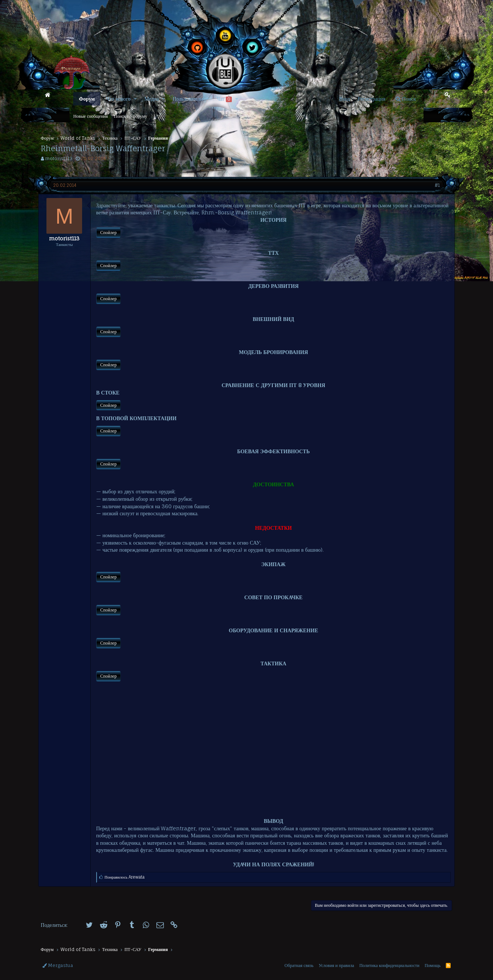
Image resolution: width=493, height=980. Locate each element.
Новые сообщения (90, 116)
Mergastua (58, 965)
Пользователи (188, 99)
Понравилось (127, 885)
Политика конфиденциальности (389, 965)
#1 (435, 185)
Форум (87, 99)
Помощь (433, 965)
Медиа (151, 99)
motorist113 (59, 158)
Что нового (118, 99)
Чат (224, 99)
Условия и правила (337, 965)
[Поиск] (406, 99)
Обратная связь (299, 965)
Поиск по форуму (130, 116)
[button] (135, 99)
